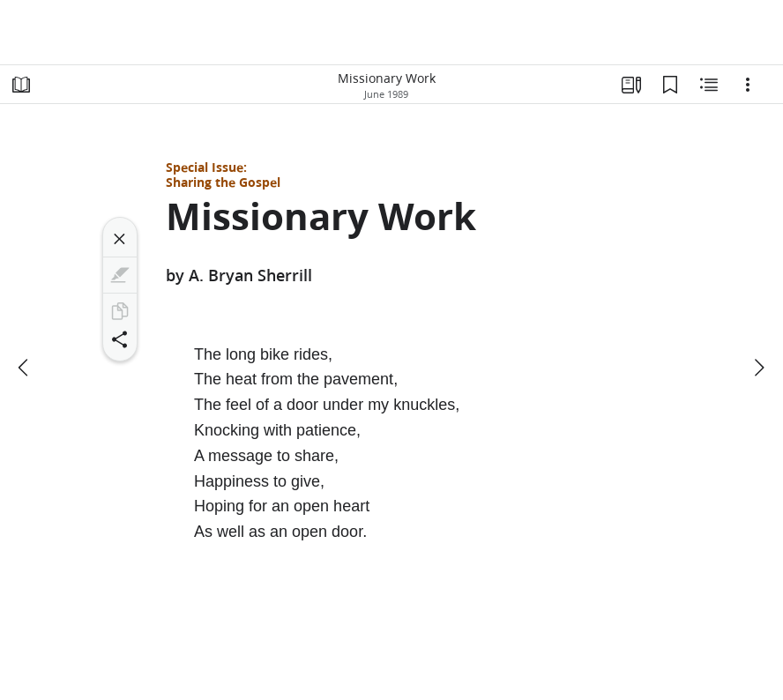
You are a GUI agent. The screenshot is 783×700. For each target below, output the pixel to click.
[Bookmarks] (670, 85)
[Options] (748, 85)
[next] (758, 368)
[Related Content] (709, 85)
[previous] (25, 368)
